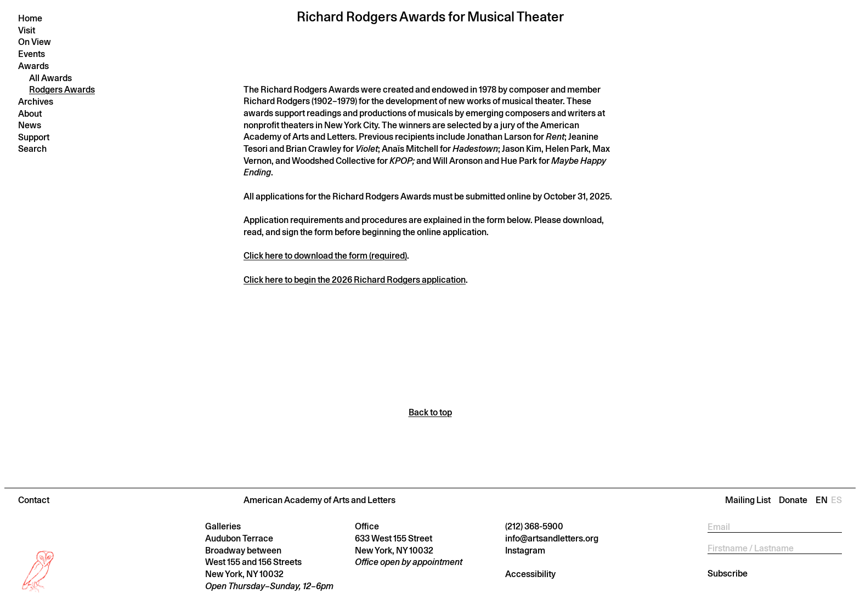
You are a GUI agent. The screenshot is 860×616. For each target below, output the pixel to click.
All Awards (50, 78)
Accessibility (530, 574)
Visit (27, 30)
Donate (793, 500)
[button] (430, 500)
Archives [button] (36, 102)
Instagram (525, 551)
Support (34, 137)
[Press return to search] (80, 149)
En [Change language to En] (823, 500)
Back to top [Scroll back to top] (430, 412)
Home (30, 18)
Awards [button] (33, 66)
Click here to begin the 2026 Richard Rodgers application (355, 280)
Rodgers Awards (62, 90)
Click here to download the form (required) (325, 256)
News (30, 125)
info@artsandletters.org (552, 538)
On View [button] (35, 42)
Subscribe (728, 574)
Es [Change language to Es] (836, 500)
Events (32, 54)
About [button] (30, 114)
